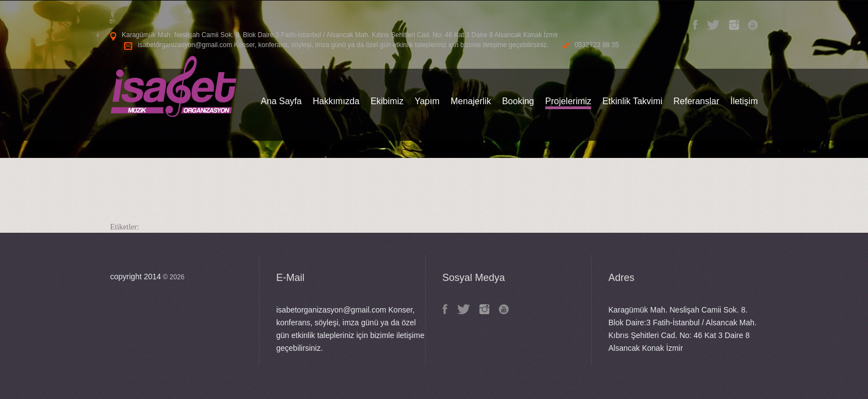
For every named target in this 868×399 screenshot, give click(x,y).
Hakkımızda (336, 101)
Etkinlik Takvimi (632, 101)
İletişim (744, 101)
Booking (518, 101)
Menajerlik (471, 101)
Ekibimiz (387, 101)
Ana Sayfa (281, 101)
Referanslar (697, 101)
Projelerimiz (569, 101)
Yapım (427, 101)
